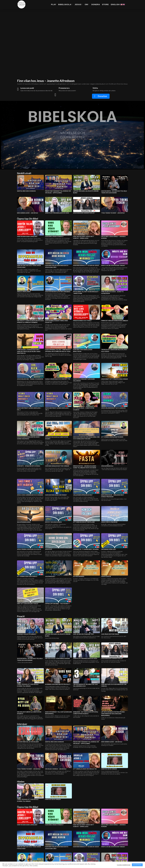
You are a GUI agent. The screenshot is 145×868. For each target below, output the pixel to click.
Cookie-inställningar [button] (124, 865)
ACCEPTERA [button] (137, 865)
